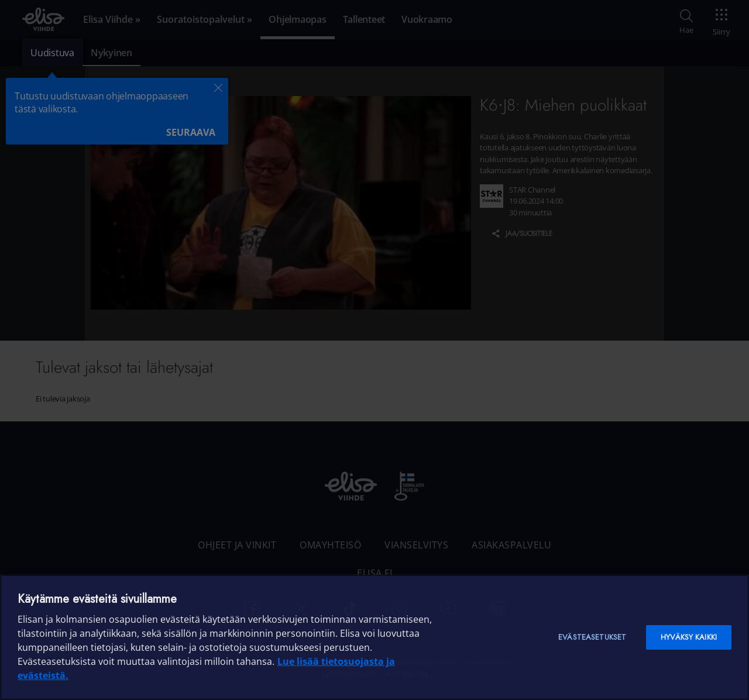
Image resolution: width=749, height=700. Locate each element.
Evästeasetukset (592, 637)
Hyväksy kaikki (689, 637)
